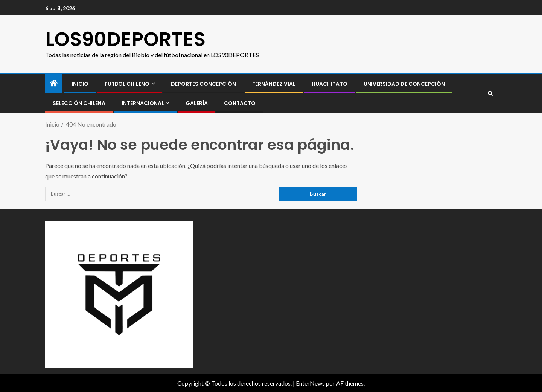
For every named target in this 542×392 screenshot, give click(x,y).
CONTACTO (240, 103)
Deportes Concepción (203, 84)
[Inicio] (54, 83)
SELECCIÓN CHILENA (79, 103)
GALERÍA (197, 103)
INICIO (80, 84)
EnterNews (310, 383)
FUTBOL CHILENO (127, 84)
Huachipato (330, 84)
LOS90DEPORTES (125, 39)
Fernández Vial (274, 84)
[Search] (490, 93)
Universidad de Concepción (404, 84)
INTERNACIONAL (143, 103)
